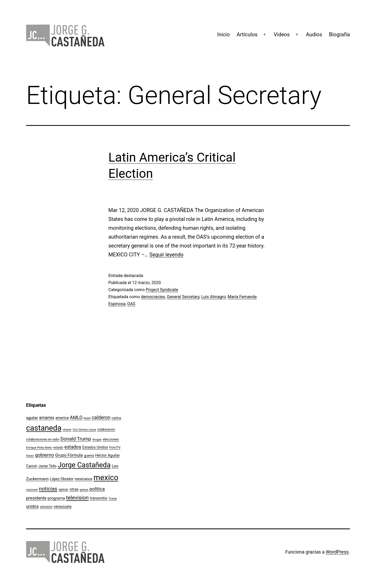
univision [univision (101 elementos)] (46, 507)
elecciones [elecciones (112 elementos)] (111, 439)
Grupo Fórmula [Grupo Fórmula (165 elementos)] (69, 455)
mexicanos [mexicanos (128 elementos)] (83, 479)
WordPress (337, 552)
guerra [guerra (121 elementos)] (89, 455)
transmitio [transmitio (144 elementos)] (99, 498)
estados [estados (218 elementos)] (73, 447)
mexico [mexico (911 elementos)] (106, 478)
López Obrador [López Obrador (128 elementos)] (62, 479)
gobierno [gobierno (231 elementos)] (45, 455)
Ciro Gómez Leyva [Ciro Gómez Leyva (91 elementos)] (84, 430)
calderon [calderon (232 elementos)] (101, 418)
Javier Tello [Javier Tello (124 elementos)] (47, 466)
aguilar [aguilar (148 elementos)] (32, 418)
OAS (131, 304)
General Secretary (183, 297)
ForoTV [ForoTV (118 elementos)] (115, 447)
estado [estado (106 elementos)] (58, 447)
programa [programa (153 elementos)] (56, 498)
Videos (282, 34)
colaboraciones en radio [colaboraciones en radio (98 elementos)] (43, 439)
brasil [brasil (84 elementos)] (87, 418)
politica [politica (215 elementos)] (97, 489)
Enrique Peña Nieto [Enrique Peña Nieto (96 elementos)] (39, 448)
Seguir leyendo (166, 255)
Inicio (224, 34)
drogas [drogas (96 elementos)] (97, 439)
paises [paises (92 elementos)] (84, 490)
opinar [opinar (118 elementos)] (63, 489)
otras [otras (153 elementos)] (74, 489)
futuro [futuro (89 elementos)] (30, 456)
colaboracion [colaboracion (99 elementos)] (106, 430)
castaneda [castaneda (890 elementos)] (44, 428)
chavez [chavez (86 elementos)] (67, 430)
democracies (153, 297)
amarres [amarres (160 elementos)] (47, 418)
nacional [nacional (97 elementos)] (32, 490)
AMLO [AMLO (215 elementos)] (76, 417)
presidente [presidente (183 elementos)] (36, 498)
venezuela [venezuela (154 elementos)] (62, 507)
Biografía (339, 34)
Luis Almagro (214, 297)
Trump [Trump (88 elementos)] (113, 499)
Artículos (247, 34)
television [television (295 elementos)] (77, 498)
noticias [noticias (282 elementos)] (48, 489)
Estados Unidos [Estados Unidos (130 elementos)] (95, 447)
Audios (314, 34)
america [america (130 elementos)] (62, 418)
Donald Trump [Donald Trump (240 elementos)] (76, 439)
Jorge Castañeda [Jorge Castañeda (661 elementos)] (84, 465)
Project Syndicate (162, 290)
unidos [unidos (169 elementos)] (32, 506)
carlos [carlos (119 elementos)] (116, 418)
